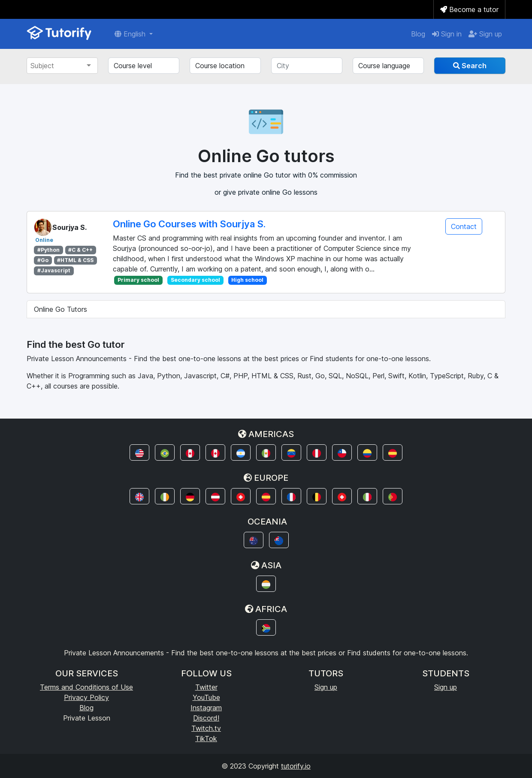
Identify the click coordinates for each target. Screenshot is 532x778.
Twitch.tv (206, 728)
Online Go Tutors (60, 309)
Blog (418, 34)
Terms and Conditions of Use (86, 687)
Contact (464, 226)
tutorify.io (296, 766)
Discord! (206, 718)
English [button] (131, 34)
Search (470, 66)
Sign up (485, 34)
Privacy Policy (86, 697)
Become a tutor (469, 9)
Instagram (206, 708)
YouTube (206, 697)
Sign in (447, 34)
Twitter (206, 687)
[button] (139, 452)
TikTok (206, 739)
